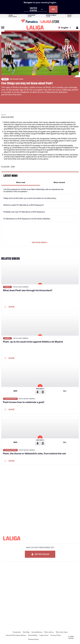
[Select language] (65, 28)
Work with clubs (62, 632)
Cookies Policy (33, 639)
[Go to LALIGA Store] (40, 21)
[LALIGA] (35, 28)
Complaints (17, 632)
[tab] (21, 182)
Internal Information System (16, 635)
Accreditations (37, 632)
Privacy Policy (56, 635)
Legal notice (44, 635)
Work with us (49, 632)
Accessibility (33, 635)
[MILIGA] (76, 28)
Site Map (26, 632)
